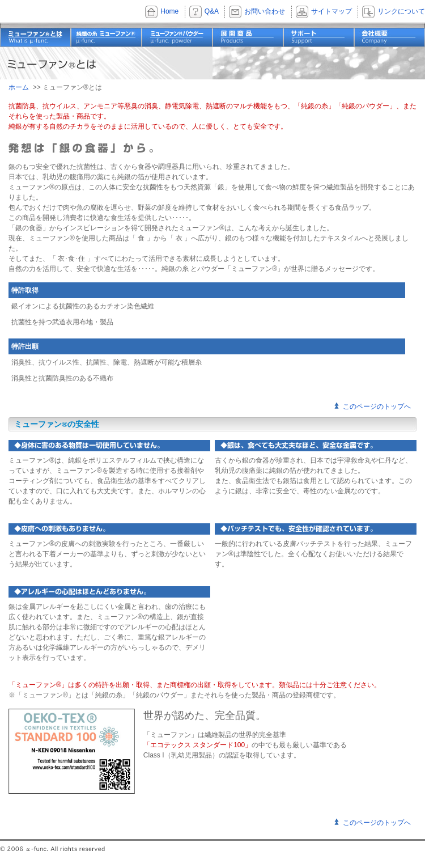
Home (169, 11)
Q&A (212, 11)
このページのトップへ (377, 407)
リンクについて (401, 11)
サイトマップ (331, 11)
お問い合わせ (265, 11)
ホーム (19, 87)
